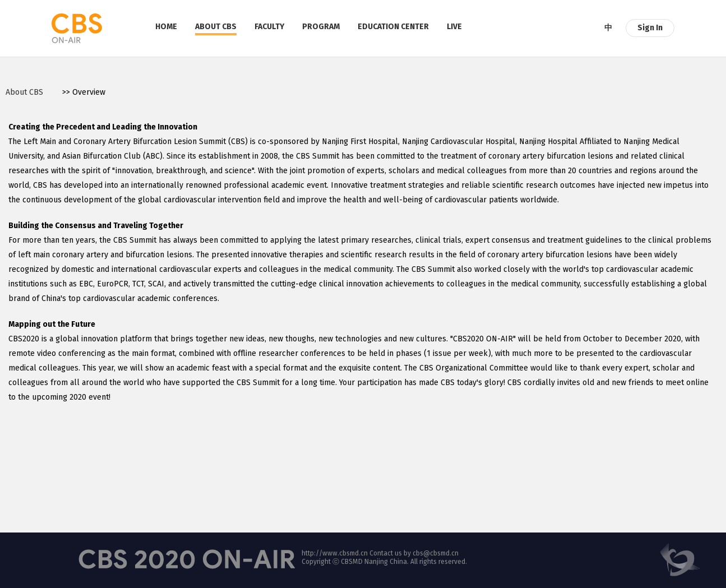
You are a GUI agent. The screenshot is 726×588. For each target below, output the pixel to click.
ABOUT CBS (216, 27)
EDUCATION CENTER (393, 27)
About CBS (24, 92)
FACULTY (269, 27)
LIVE (454, 27)
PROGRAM (321, 27)
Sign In (650, 28)
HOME (166, 27)
